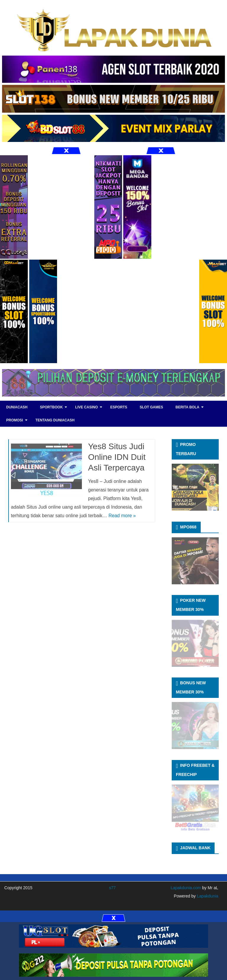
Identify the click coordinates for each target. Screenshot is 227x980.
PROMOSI (15, 420)
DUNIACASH (17, 407)
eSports (119, 407)
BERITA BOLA (188, 407)
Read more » (122, 516)
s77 (112, 888)
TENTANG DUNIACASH (55, 420)
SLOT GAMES (151, 407)
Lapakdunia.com (186, 888)
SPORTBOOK (51, 407)
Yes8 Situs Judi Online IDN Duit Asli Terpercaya (117, 457)
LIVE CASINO (86, 407)
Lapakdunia (207, 896)
